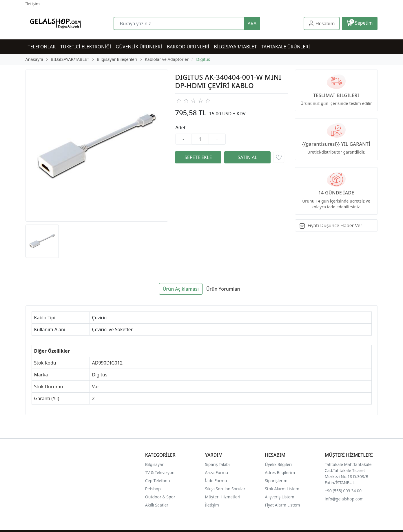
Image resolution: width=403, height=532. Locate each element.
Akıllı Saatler (157, 505)
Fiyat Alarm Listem (282, 505)
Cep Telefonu (158, 481)
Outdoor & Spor (160, 497)
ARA (252, 23)
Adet (180, 127)
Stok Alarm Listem (282, 489)
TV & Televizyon (160, 472)
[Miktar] (200, 139)
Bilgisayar (154, 464)
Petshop (153, 489)
